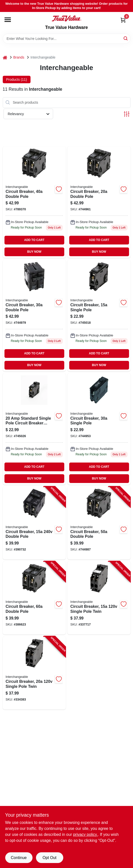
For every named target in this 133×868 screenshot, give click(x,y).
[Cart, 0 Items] (123, 20)
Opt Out (49, 858)
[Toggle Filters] (127, 114)
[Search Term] (67, 39)
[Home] (5, 57)
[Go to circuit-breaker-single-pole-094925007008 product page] (99, 316)
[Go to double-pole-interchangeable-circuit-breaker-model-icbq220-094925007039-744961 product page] (99, 202)
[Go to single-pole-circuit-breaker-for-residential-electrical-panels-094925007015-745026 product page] (34, 429)
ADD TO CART (34, 240)
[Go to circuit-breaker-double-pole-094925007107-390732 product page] (34, 523)
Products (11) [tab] (17, 79)
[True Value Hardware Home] (66, 18)
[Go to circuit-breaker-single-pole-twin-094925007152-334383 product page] (34, 673)
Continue (19, 858)
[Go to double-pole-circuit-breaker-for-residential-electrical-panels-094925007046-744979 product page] (34, 316)
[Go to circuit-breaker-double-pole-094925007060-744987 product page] (99, 523)
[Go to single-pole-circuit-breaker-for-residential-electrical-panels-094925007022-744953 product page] (99, 429)
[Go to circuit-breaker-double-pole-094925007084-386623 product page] (34, 598)
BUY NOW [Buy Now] (34, 252)
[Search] (126, 38)
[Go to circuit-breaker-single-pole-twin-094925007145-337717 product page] (99, 598)
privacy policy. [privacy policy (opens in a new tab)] (85, 834)
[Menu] (8, 20)
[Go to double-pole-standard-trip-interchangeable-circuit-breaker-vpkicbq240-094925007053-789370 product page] (34, 202)
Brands (19, 57)
